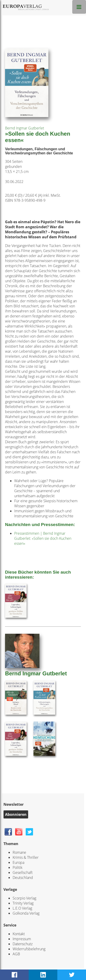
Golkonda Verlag (26, 913)
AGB (16, 954)
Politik (18, 867)
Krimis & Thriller (26, 857)
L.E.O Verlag (22, 908)
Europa (18, 862)
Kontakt (19, 934)
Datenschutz (23, 944)
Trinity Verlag (23, 903)
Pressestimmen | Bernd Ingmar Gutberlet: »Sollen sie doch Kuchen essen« (43, 538)
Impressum (22, 939)
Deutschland (23, 878)
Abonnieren (16, 814)
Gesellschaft (23, 873)
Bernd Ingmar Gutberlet (25, 128)
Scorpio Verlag (24, 898)
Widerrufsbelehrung (29, 949)
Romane (19, 852)
